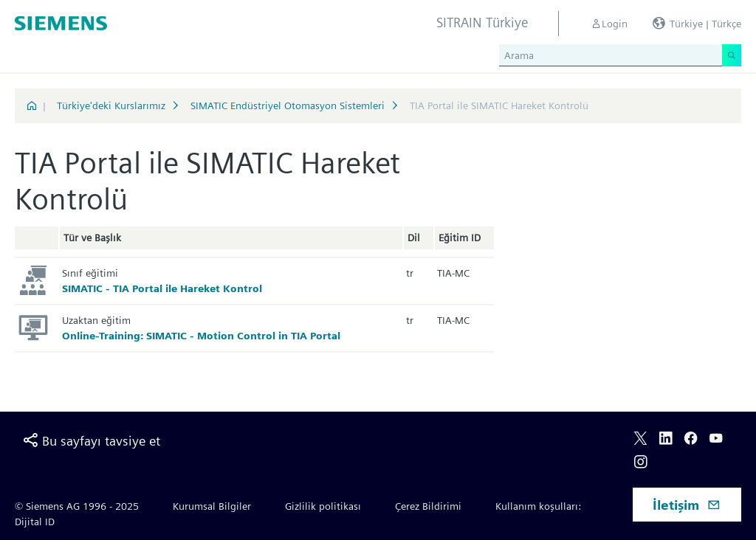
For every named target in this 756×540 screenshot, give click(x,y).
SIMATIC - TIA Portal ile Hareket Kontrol (162, 288)
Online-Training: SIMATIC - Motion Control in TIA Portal (201, 336)
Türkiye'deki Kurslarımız (111, 105)
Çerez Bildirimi (428, 506)
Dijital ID (35, 522)
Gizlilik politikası (323, 506)
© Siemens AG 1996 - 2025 (77, 506)
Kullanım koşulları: (538, 506)
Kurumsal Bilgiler (212, 506)
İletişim (687, 505)
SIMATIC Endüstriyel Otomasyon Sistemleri (288, 105)
